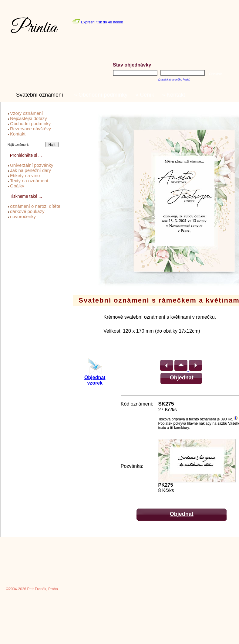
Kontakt (18, 134)
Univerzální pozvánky (32, 165)
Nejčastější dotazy (29, 118)
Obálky (17, 186)
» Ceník (146, 95)
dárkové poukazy (27, 211)
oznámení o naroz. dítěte (35, 206)
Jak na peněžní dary (30, 170)
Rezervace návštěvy (30, 129)
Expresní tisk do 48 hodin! (97, 22)
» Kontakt (175, 95)
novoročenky (23, 216)
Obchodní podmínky (30, 123)
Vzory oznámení (26, 113)
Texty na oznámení (29, 181)
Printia (34, 28)
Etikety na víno (25, 175)
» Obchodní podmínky (102, 95)
